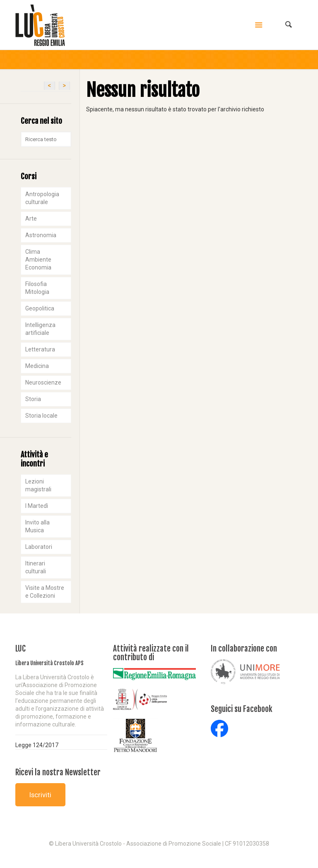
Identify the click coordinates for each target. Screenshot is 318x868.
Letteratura (40, 349)
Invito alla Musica (37, 526)
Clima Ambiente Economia (38, 260)
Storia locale (41, 416)
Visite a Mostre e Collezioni (45, 592)
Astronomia (41, 235)
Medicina (37, 366)
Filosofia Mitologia (37, 288)
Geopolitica (40, 308)
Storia (33, 399)
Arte (31, 219)
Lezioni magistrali (38, 485)
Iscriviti (40, 795)
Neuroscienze (43, 382)
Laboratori (39, 547)
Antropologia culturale (42, 198)
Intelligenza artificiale (40, 329)
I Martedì (37, 506)
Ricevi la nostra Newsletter (58, 772)
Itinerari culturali (36, 567)
